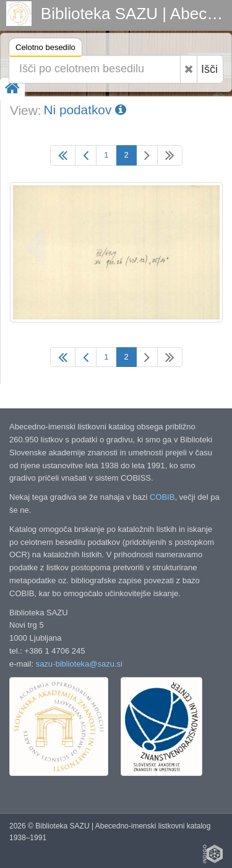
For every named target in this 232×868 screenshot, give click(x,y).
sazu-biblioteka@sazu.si (79, 664)
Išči (209, 69)
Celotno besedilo (45, 49)
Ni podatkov (85, 110)
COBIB (162, 497)
